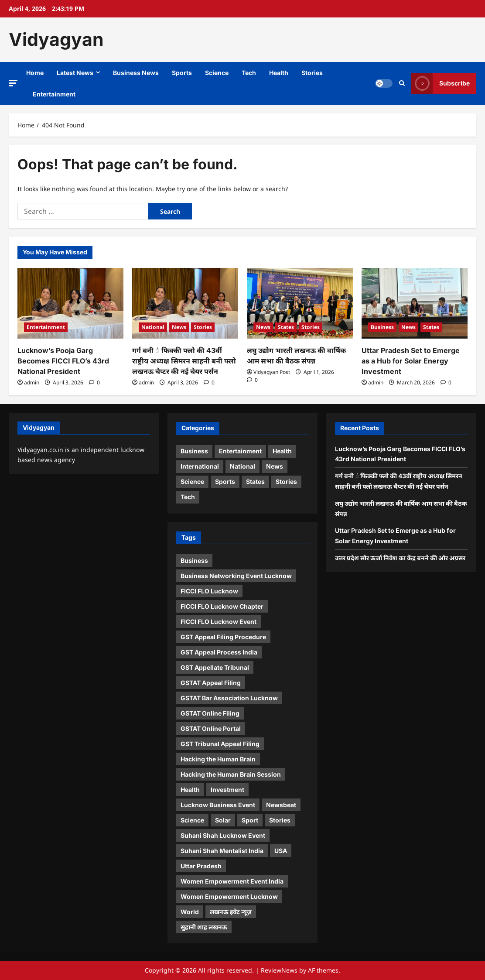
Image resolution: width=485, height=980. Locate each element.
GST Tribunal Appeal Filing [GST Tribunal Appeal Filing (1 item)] (220, 744)
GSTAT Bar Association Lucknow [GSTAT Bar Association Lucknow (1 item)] (229, 698)
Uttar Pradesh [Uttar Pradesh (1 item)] (201, 866)
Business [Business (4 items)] (194, 560)
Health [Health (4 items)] (282, 451)
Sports (182, 73)
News (179, 327)
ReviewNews (279, 970)
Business (382, 327)
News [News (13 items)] (275, 466)
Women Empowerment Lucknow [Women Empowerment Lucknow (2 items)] (229, 896)
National (153, 327)
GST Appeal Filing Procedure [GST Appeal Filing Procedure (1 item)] (223, 637)
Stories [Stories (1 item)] (280, 820)
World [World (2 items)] (190, 912)
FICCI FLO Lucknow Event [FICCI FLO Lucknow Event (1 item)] (219, 622)
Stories (312, 73)
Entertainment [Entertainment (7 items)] (240, 451)
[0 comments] (94, 382)
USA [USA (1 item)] (281, 851)
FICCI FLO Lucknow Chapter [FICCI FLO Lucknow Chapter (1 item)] (222, 606)
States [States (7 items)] (255, 481)
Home (35, 73)
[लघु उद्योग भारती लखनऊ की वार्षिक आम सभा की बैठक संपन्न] (300, 303)
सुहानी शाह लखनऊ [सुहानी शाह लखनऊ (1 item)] (204, 927)
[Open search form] (402, 83)
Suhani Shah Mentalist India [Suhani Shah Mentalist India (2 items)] (222, 851)
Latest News (75, 73)
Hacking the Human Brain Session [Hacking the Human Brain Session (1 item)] (231, 774)
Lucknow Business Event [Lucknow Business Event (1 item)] (218, 805)
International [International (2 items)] (200, 466)
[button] (13, 83)
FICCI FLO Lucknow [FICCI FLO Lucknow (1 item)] (209, 591)
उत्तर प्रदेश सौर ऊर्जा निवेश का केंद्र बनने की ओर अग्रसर (400, 558)
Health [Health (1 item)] (190, 790)
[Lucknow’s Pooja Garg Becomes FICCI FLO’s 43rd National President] (70, 303)
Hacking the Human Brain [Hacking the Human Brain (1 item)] (218, 759)
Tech (249, 73)
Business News (136, 73)
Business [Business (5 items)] (194, 451)
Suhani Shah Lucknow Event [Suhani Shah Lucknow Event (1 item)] (223, 835)
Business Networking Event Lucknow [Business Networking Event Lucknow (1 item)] (236, 576)
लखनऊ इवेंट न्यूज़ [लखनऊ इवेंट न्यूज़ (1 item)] (231, 912)
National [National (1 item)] (242, 466)
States (286, 327)
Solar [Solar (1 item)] (223, 820)
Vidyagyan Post (272, 372)
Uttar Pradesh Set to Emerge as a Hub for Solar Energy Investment (411, 361)
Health (279, 73)
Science (217, 73)
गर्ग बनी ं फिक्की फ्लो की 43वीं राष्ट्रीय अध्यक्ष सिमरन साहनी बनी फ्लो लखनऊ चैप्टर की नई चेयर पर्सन (184, 361)
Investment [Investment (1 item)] (227, 790)
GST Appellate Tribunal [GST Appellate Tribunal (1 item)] (215, 667)
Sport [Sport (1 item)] (250, 820)
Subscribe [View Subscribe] (441, 83)
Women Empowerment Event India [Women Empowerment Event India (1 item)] (232, 881)
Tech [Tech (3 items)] (188, 497)
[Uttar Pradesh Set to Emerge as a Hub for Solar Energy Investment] (415, 303)
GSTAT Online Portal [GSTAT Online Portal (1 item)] (211, 728)
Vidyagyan (56, 39)
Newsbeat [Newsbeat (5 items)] (281, 805)
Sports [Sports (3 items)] (225, 481)
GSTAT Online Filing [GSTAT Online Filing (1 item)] (210, 713)
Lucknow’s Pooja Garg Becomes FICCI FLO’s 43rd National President (63, 361)
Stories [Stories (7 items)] (286, 481)
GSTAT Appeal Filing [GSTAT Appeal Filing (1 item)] (211, 683)
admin (32, 382)
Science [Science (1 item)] (192, 820)
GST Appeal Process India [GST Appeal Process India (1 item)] (219, 652)
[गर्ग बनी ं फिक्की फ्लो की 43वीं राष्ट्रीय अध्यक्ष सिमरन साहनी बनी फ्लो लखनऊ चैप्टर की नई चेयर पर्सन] (185, 303)
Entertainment (54, 94)
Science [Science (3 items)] (192, 481)
